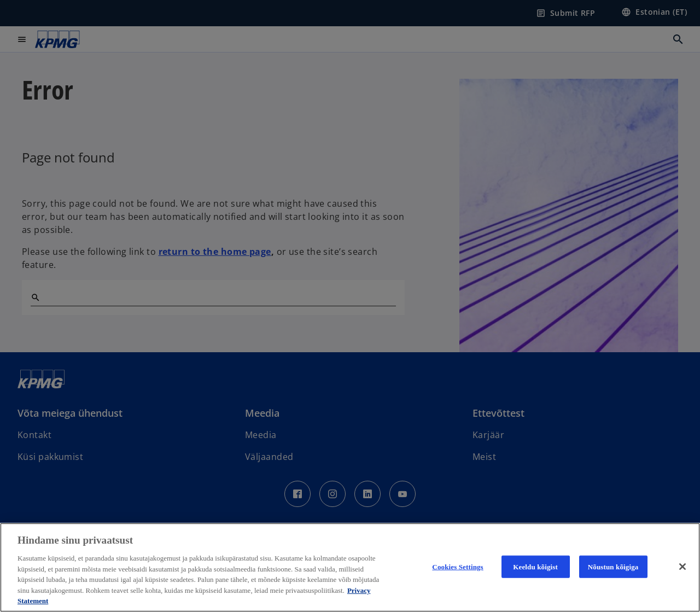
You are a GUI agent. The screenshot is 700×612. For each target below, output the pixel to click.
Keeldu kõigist (535, 566)
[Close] (682, 567)
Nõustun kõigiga (613, 566)
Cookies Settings (457, 566)
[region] (350, 567)
